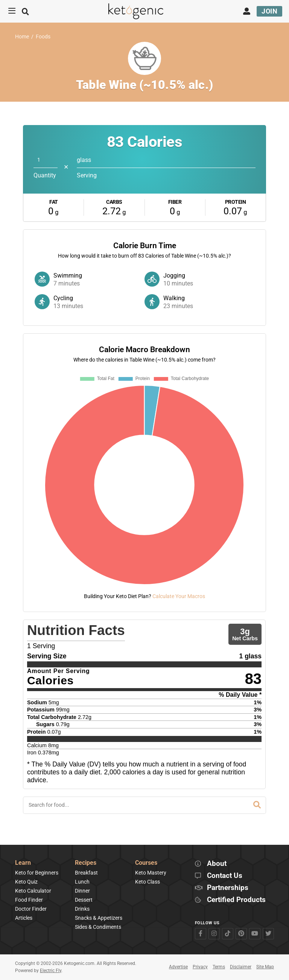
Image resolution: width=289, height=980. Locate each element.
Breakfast (86, 873)
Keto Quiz (26, 882)
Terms (219, 967)
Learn (23, 863)
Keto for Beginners (37, 873)
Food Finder (29, 900)
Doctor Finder (31, 909)
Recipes (86, 863)
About (217, 864)
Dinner (82, 891)
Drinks (82, 909)
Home (22, 37)
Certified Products (236, 900)
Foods (43, 37)
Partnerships (228, 888)
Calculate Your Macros (179, 596)
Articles (24, 918)
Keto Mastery (151, 873)
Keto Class (148, 882)
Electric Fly (51, 971)
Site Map (265, 967)
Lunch (82, 882)
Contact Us (225, 876)
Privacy (200, 967)
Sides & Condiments (98, 927)
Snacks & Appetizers (99, 918)
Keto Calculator (33, 891)
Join (269, 11)
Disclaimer (241, 967)
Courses (146, 863)
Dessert (84, 900)
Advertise (178, 967)
